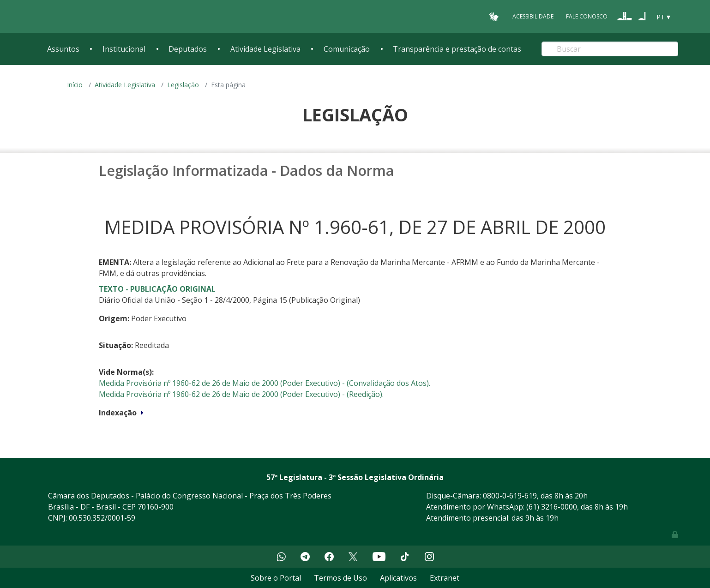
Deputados (188, 49)
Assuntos (63, 49)
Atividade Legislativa (265, 49)
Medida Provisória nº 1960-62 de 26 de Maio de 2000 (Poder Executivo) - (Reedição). (241, 394)
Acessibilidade (533, 16)
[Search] (610, 49)
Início (75, 85)
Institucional (124, 49)
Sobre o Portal (276, 578)
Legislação (183, 85)
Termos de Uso (340, 578)
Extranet (445, 578)
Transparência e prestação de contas (457, 49)
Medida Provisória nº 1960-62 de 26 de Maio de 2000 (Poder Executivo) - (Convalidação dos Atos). (265, 383)
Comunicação (347, 49)
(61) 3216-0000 (552, 507)
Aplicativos (398, 578)
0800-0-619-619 (510, 496)
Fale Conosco (587, 16)
